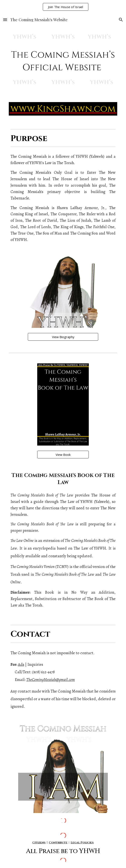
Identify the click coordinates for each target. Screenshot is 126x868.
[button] (5, 20)
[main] (63, 138)
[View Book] (63, 454)
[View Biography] (63, 337)
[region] (63, 7)
